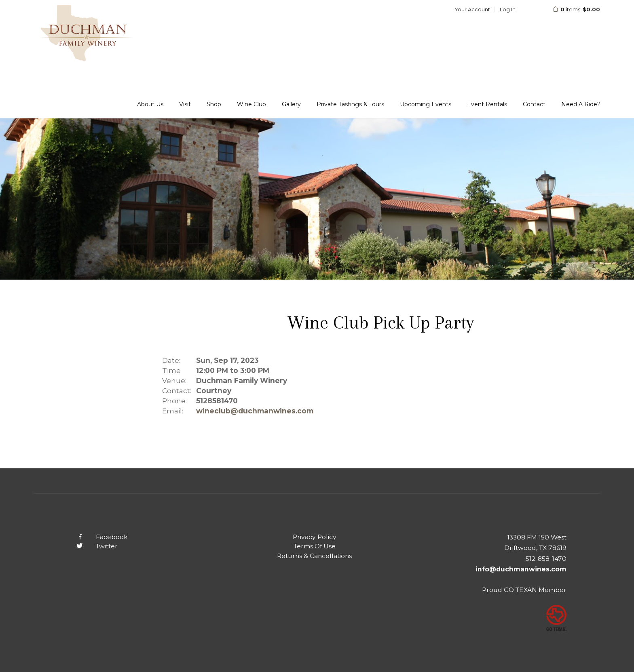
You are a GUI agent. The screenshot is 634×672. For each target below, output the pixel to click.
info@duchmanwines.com (521, 569)
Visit (185, 104)
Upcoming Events (426, 104)
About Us (150, 104)
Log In (508, 9)
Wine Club (251, 104)
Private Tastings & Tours (350, 104)
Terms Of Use (315, 546)
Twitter (91, 546)
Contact (534, 104)
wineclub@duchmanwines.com (255, 411)
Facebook (96, 537)
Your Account (472, 9)
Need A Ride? (581, 104)
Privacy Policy (315, 537)
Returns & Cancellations (314, 556)
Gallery (291, 104)
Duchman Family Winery (87, 33)
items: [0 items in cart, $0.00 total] (571, 9)
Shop (214, 104)
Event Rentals (487, 104)
